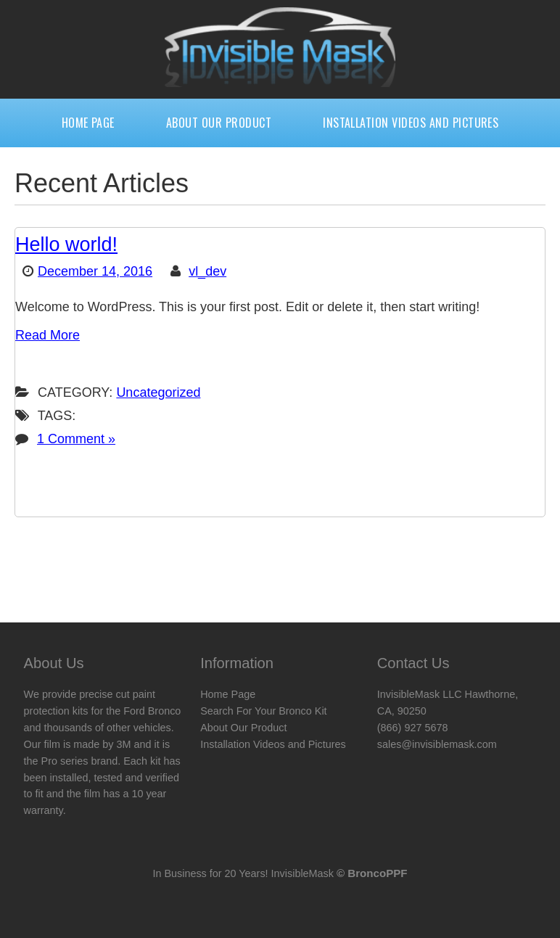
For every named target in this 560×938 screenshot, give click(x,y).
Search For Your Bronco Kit (263, 711)
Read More (48, 335)
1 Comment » (76, 439)
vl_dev (207, 271)
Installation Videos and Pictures (411, 123)
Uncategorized (158, 392)
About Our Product (219, 123)
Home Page (88, 123)
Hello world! (66, 244)
